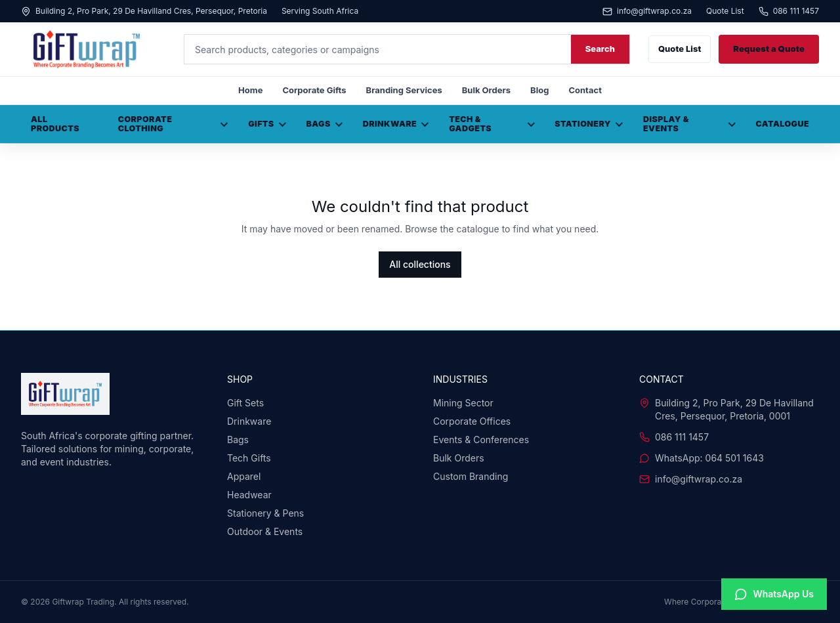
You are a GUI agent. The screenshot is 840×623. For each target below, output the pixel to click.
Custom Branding (471, 476)
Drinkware (396, 124)
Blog (539, 90)
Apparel (244, 476)
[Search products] (378, 49)
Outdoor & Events (265, 531)
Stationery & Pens (265, 513)
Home (250, 90)
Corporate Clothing (173, 124)
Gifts (267, 124)
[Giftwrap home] (93, 49)
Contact (585, 90)
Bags (325, 124)
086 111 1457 (789, 11)
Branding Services (404, 90)
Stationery (589, 124)
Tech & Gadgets (492, 124)
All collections (420, 264)
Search (600, 49)
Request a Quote (769, 49)
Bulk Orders (486, 90)
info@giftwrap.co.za (647, 11)
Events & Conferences (481, 440)
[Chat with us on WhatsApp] (774, 594)
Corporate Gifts (314, 90)
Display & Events (689, 124)
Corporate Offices (472, 421)
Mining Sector (463, 403)
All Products (55, 124)
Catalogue (782, 124)
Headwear (249, 495)
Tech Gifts (249, 458)
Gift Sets (245, 403)
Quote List (725, 11)
